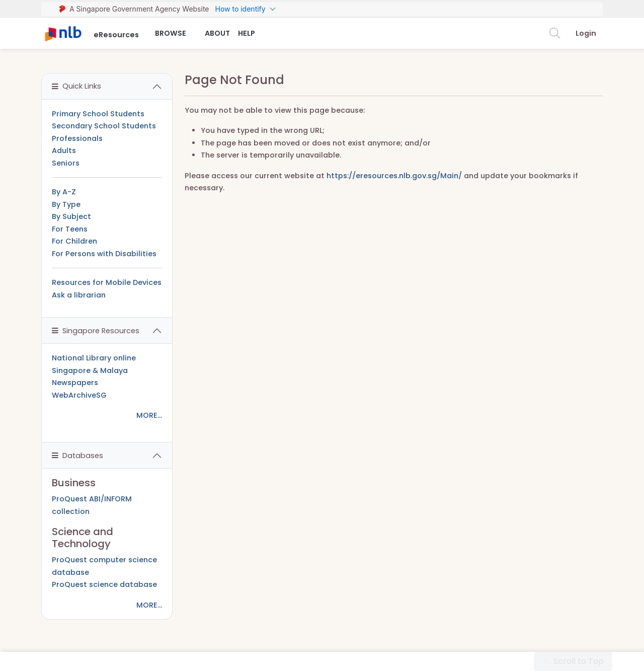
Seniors (66, 163)
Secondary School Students (104, 126)
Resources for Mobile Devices (107, 282)
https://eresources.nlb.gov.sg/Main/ (394, 176)
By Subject (71, 216)
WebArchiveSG (79, 395)
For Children (74, 241)
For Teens (70, 229)
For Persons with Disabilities (104, 254)
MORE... (149, 415)
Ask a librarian (79, 295)
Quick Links (76, 86)
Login (586, 33)
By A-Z (64, 192)
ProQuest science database (104, 584)
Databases (77, 456)
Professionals (77, 138)
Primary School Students (98, 114)
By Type (66, 204)
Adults (64, 151)
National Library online (94, 358)
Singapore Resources (96, 331)
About (217, 33)
